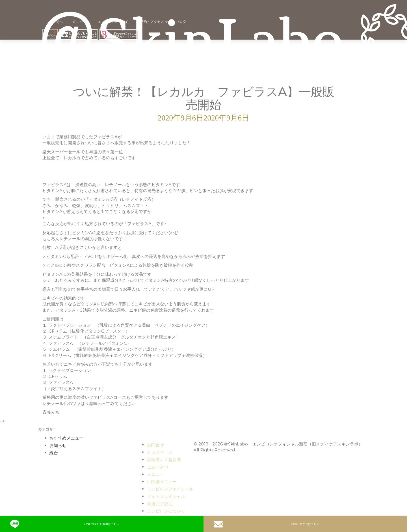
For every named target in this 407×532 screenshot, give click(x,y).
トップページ (160, 452)
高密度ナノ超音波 (164, 459)
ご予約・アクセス (152, 22)
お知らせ (58, 445)
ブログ (181, 22)
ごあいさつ (55, 22)
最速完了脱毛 (160, 504)
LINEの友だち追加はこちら (65, 524)
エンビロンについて (113, 22)
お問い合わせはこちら (267, 524)
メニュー (81, 22)
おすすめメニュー (66, 438)
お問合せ (155, 445)
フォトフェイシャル (166, 496)
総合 (54, 453)
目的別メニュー (162, 482)
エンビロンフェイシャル (170, 489)
